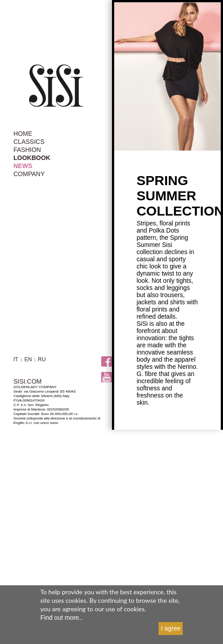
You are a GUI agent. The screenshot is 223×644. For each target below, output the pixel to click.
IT (16, 359)
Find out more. (60, 618)
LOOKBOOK (32, 158)
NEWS (23, 166)
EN (28, 359)
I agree (171, 628)
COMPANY (29, 174)
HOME (23, 134)
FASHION (27, 150)
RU (42, 359)
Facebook (107, 361)
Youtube (107, 377)
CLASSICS (29, 142)
